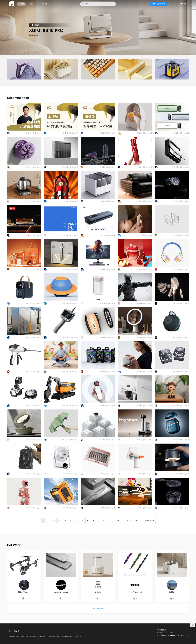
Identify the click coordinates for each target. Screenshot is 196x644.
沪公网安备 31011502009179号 (18, 636)
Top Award (43, 4)
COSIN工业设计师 (135, 592)
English (16, 631)
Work (31, 4)
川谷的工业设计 (24, 592)
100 (105, 521)
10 (93, 521)
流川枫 (172, 592)
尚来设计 (98, 592)
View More (149, 520)
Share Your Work (158, 4)
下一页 (111, 520)
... (99, 520)
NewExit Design (61, 592)
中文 (9, 631)
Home (21, 4)
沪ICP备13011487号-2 (38, 636)
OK (136, 521)
